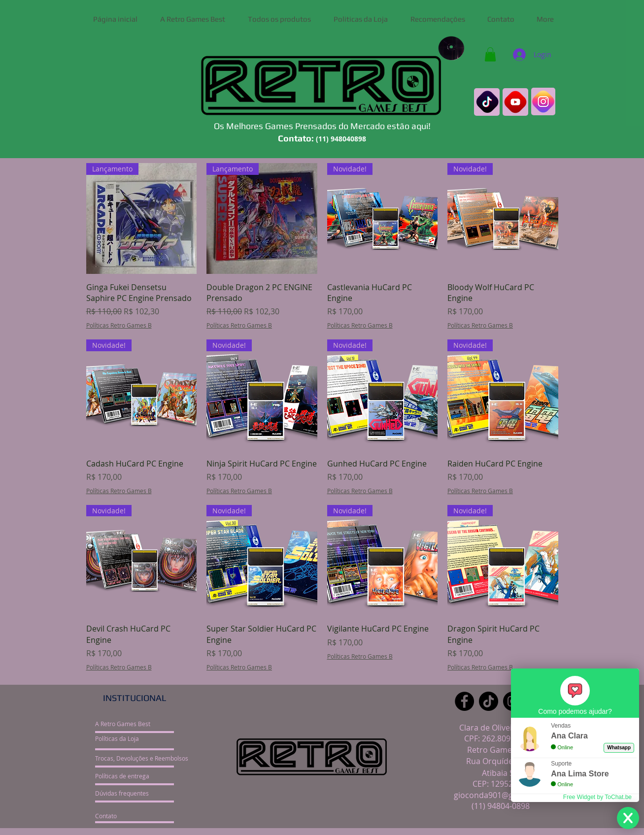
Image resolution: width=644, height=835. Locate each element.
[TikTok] (489, 701)
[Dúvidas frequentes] (132, 793)
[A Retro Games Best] (132, 724)
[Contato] (132, 816)
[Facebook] (464, 701)
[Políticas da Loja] (132, 738)
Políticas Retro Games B (119, 325)
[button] (490, 54)
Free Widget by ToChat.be (597, 797)
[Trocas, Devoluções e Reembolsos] (142, 758)
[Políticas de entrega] (132, 776)
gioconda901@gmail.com (500, 795)
